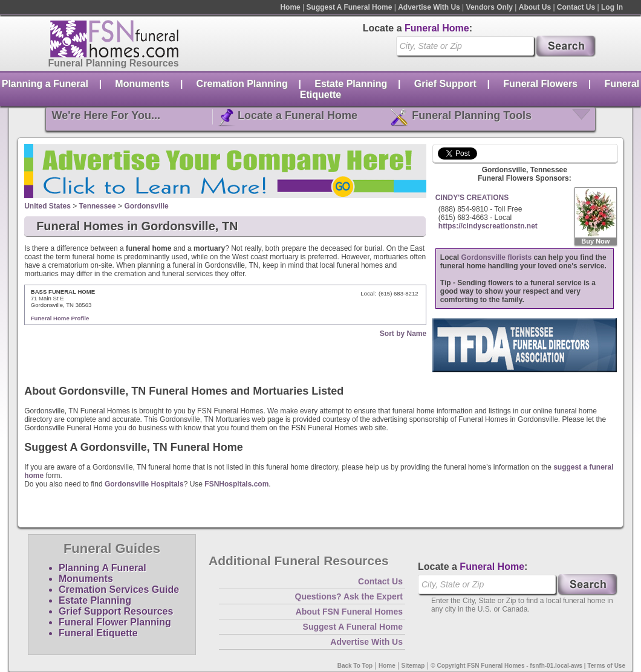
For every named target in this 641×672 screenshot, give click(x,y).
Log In (612, 7)
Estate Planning (351, 84)
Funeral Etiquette (98, 633)
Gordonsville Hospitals (144, 484)
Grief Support (445, 84)
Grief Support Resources (116, 611)
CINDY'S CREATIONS (472, 198)
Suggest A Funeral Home (350, 7)
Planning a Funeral (45, 84)
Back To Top (355, 666)
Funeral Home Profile (60, 318)
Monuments (142, 84)
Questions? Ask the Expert (349, 596)
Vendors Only (490, 7)
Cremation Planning (242, 84)
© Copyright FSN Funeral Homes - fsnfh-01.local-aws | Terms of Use (528, 666)
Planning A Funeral (102, 568)
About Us (535, 7)
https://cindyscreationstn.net (488, 226)
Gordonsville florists (497, 257)
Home (290, 7)
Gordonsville (146, 206)
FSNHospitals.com (236, 484)
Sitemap (413, 666)
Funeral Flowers (540, 84)
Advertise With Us (429, 7)
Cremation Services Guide (119, 590)
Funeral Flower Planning (115, 622)
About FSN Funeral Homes (349, 612)
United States (47, 206)
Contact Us (576, 7)
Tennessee (98, 206)
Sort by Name (403, 334)
